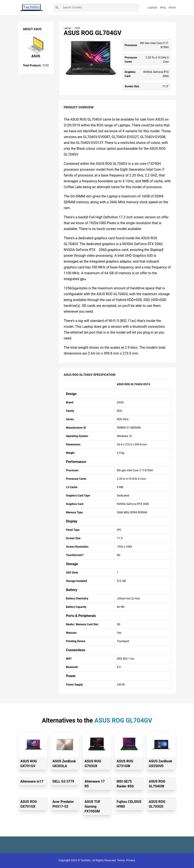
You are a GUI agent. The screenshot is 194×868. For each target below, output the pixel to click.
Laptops (153, 7)
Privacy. (131, 860)
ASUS (36, 56)
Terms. (122, 860)
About (172, 7)
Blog (163, 7)
